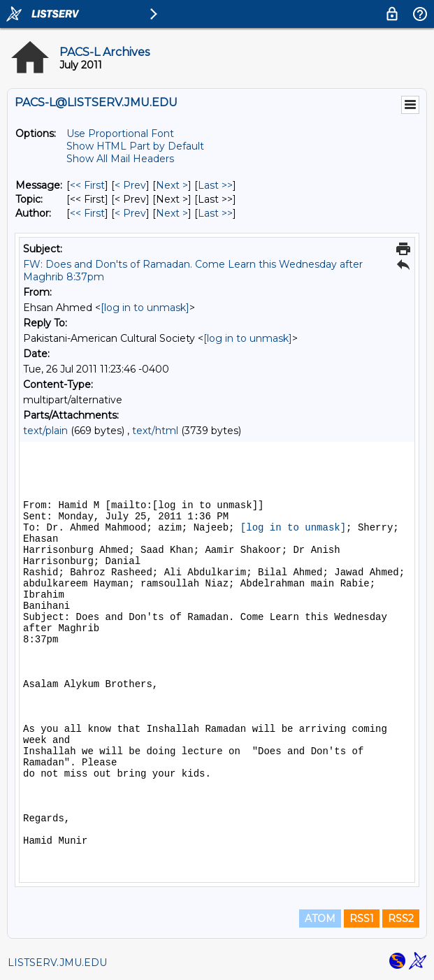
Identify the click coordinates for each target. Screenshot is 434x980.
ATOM (320, 918)
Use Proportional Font (120, 134)
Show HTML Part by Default (135, 146)
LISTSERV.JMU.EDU (57, 963)
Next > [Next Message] (172, 185)
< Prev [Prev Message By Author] (130, 213)
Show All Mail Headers (120, 159)
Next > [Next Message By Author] (172, 213)
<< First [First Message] (87, 185)
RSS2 (401, 918)
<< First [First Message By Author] (87, 213)
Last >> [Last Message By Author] (215, 213)
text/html (155, 431)
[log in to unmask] (145, 308)
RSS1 (362, 918)
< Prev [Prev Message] (130, 185)
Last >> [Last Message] (215, 185)
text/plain (45, 431)
